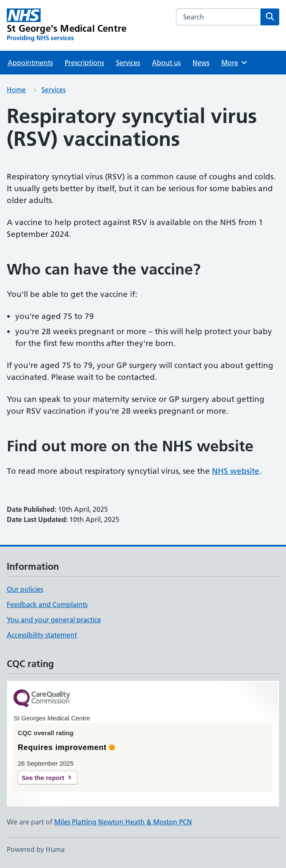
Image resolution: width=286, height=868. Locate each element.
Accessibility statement (42, 635)
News (201, 63)
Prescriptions (84, 63)
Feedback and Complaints (47, 604)
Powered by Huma (36, 849)
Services (128, 63)
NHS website (236, 471)
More (235, 63)
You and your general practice (54, 620)
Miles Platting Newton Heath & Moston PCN (123, 822)
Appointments (30, 63)
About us (166, 63)
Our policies (25, 589)
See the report (43, 778)
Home (16, 90)
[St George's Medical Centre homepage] (67, 25)
